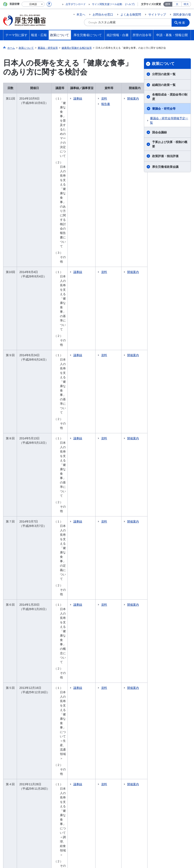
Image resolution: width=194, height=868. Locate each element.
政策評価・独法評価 (165, 156)
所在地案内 (113, 673)
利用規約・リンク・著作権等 (25, 831)
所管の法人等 (57, 775)
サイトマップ (157, 14)
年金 (12, 674)
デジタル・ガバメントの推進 (172, 732)
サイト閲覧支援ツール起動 (107, 4)
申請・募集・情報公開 (171, 678)
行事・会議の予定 (21, 721)
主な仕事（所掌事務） (121, 679)
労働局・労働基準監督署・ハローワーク (124, 693)
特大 (186, 4)
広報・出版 (16, 715)
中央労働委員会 (116, 707)
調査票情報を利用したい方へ (124, 749)
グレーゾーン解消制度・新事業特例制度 (172, 710)
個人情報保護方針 (63, 831)
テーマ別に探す (21, 650)
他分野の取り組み (21, 680)
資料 (114, 98)
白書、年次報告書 (118, 741)
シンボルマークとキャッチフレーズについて (112, 831)
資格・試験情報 (116, 713)
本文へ (81, 14)
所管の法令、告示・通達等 (172, 663)
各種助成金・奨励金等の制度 (170, 97)
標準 (168, 4)
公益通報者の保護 (166, 718)
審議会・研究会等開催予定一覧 (169, 120)
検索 (183, 22)
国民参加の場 (182, 14)
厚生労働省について (121, 650)
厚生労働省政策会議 (165, 167)
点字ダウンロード (76, 4)
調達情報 (160, 701)
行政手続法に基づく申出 (171, 746)
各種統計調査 (115, 735)
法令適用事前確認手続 (169, 696)
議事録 (87, 98)
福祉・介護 (16, 663)
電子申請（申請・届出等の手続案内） (172, 687)
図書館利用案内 (84, 775)
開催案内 (132, 101)
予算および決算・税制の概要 (170, 144)
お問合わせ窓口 (103, 14)
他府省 (36, 775)
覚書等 (159, 668)
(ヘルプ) (130, 4)
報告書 (115, 104)
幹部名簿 (112, 667)
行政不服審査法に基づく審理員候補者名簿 (172, 754)
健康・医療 (16, 657)
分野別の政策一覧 (164, 74)
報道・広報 (17, 690)
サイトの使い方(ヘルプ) (22, 835)
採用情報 (112, 718)
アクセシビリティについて (166, 831)
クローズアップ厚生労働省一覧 (123, 775)
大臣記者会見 (18, 703)
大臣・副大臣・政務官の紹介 (124, 659)
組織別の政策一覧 (164, 85)
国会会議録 (159, 132)
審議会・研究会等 (164, 109)
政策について (163, 64)
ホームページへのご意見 (86, 835)
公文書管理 (162, 740)
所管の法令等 (165, 650)
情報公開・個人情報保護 (171, 724)
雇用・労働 (16, 668)
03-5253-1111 (76, 853)
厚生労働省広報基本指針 (25, 697)
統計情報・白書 (118, 728)
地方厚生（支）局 (118, 685)
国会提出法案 (163, 657)
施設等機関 (113, 701)
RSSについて (54, 835)
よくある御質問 (131, 14)
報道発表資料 (18, 709)
